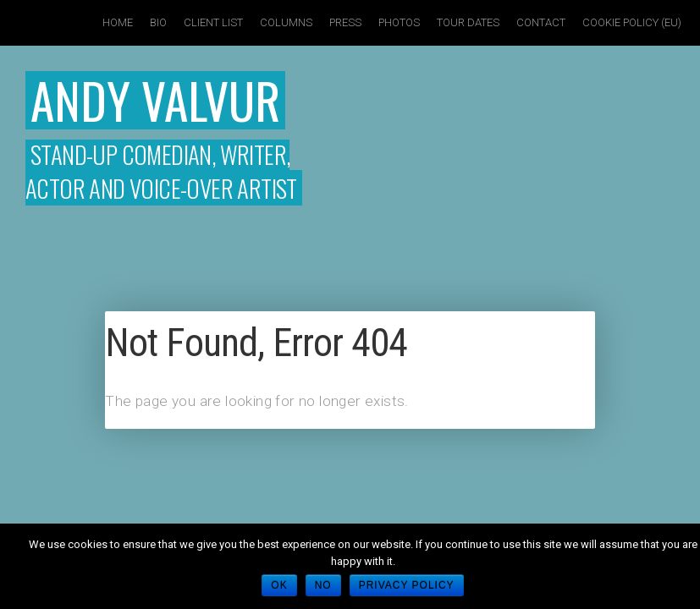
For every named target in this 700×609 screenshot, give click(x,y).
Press (345, 22)
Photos (399, 22)
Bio (158, 22)
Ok (279, 585)
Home (118, 22)
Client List (213, 22)
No (323, 585)
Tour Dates (468, 22)
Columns (286, 22)
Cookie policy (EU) (632, 22)
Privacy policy (407, 585)
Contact (541, 22)
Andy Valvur (155, 100)
